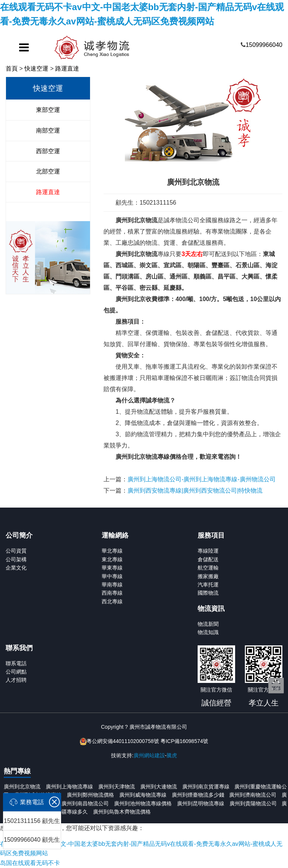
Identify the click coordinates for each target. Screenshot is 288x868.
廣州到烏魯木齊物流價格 (122, 812)
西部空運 (48, 151)
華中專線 (112, 576)
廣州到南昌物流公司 (85, 803)
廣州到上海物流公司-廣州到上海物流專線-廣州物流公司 (202, 479)
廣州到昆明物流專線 (201, 803)
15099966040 (264, 45)
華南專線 (112, 585)
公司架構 (16, 559)
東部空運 (48, 110)
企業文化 (16, 568)
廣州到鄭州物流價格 (90, 795)
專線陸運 (208, 551)
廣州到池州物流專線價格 (143, 803)
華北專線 (112, 551)
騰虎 (172, 755)
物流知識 (208, 632)
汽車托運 (208, 585)
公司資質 (16, 551)
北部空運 (48, 171)
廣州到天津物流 (117, 787)
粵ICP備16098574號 (184, 741)
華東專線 (112, 568)
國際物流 (208, 593)
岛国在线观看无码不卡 (30, 863)
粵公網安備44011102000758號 (123, 741)
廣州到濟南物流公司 (253, 795)
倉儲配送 (208, 559)
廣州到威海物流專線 (143, 795)
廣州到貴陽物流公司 (253, 803)
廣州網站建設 (149, 755)
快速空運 (36, 69)
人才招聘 (16, 680)
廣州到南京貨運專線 (206, 787)
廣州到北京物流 (22, 787)
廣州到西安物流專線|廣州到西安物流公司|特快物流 (195, 491)
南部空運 (48, 130)
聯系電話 (16, 663)
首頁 (12, 69)
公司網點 (16, 672)
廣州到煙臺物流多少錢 (198, 795)
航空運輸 (208, 568)
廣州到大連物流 (159, 787)
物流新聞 (208, 624)
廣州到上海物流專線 (69, 787)
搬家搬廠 (208, 576)
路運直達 (67, 69)
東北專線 (112, 559)
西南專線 (112, 593)
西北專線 (112, 601)
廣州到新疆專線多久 (64, 812)
